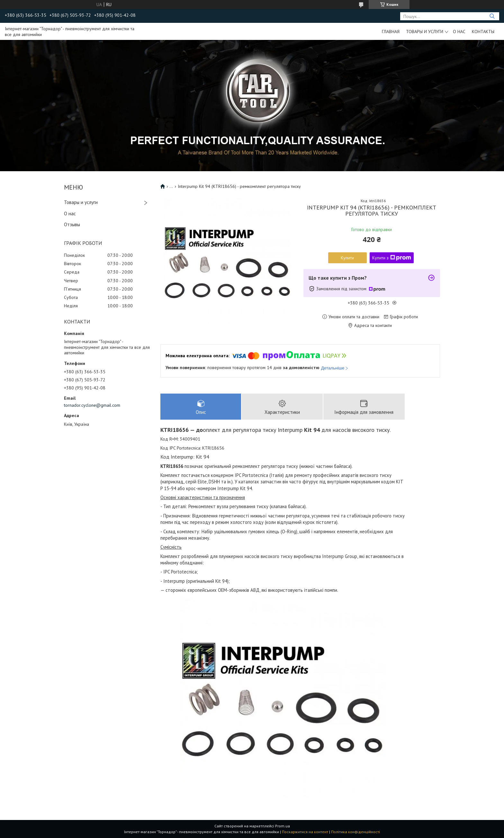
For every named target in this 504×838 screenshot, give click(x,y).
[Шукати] (492, 16)
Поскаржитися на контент (305, 832)
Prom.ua (283, 826)
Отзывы (72, 224)
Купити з (392, 258)
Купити (347, 258)
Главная (391, 32)
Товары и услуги (425, 32)
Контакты (483, 32)
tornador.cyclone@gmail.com (92, 405)
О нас (459, 32)
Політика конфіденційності (355, 832)
